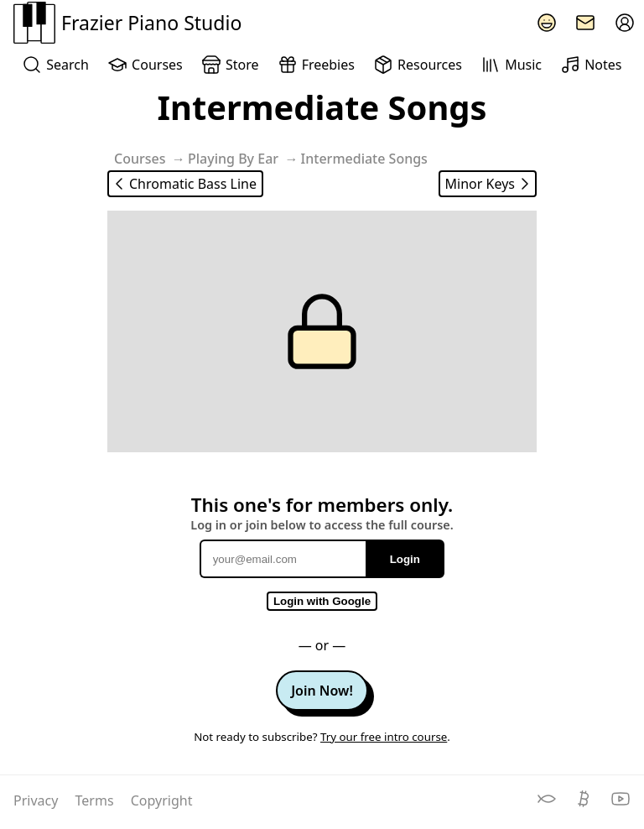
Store (230, 65)
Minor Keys (490, 184)
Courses (145, 65)
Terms (96, 800)
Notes (591, 65)
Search (55, 65)
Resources (418, 65)
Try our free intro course (384, 737)
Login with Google (322, 601)
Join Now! (322, 691)
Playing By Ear (233, 159)
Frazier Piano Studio (127, 23)
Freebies (316, 65)
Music (511, 65)
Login (405, 559)
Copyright (162, 800)
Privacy (38, 800)
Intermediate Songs (364, 159)
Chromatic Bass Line (183, 184)
